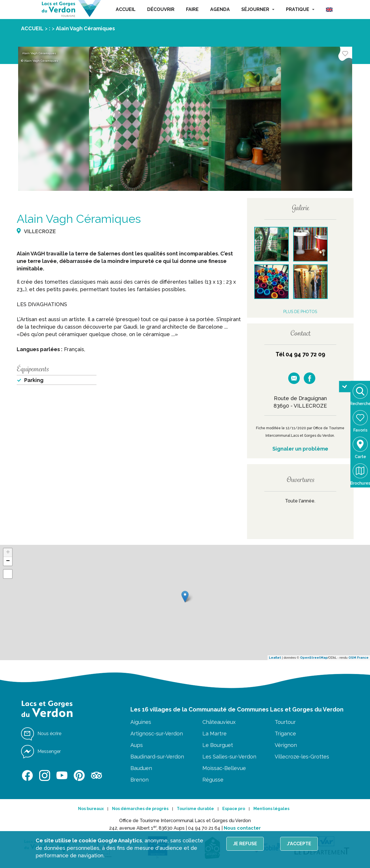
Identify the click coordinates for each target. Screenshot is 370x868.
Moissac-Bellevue (224, 768)
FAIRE (192, 9)
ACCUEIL (126, 9)
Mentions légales (271, 809)
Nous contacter (242, 828)
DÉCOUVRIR (161, 9)
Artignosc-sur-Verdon (157, 734)
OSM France (358, 658)
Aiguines (141, 722)
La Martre (215, 734)
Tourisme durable (195, 809)
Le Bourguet (218, 745)
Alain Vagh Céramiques (85, 28)
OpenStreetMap (314, 658)
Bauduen (141, 768)
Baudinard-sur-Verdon (157, 757)
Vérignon (286, 745)
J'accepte (299, 844)
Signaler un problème (300, 449)
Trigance (285, 734)
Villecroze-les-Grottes (302, 757)
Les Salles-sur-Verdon (229, 757)
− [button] (8, 561)
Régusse (213, 780)
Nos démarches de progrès (140, 809)
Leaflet (275, 658)
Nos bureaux (91, 809)
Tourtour (285, 722)
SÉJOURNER (258, 9)
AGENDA (220, 9)
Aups (137, 745)
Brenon (140, 780)
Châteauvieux (219, 722)
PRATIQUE (300, 9)
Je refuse (245, 844)
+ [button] (8, 553)
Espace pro (234, 809)
